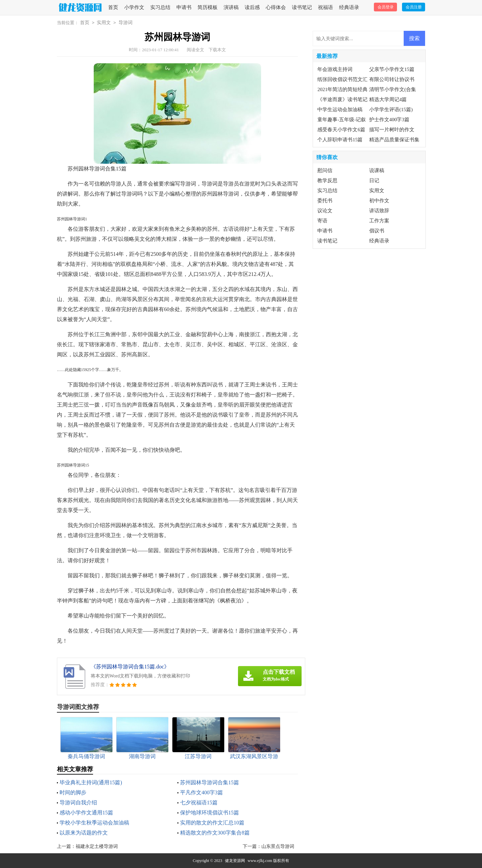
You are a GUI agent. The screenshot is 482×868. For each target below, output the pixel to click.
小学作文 (134, 7)
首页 (113, 7)
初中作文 (379, 201)
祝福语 (326, 7)
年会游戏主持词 (335, 69)
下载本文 (217, 50)
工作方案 (379, 221)
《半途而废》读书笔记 (342, 99)
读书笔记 (302, 7)
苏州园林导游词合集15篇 (210, 782)
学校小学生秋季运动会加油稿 (94, 823)
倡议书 (377, 231)
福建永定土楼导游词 (97, 846)
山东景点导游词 (278, 846)
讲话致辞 (379, 211)
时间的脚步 (73, 792)
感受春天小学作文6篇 (341, 130)
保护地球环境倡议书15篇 (210, 813)
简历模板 (208, 7)
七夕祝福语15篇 (199, 803)
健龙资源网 (235, 861)
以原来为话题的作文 (84, 833)
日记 (374, 180)
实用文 (104, 23)
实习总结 (160, 7)
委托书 (325, 201)
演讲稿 (231, 7)
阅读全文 (195, 50)
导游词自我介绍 (78, 803)
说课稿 (377, 170)
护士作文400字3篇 (389, 120)
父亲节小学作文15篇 (392, 69)
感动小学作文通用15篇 (86, 813)
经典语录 (349, 7)
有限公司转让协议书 (392, 79)
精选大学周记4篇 (388, 99)
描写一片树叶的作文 (392, 130)
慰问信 (325, 170)
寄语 (322, 221)
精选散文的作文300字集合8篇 (215, 833)
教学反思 (327, 180)
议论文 (325, 211)
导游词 (126, 23)
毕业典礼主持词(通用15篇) (91, 782)
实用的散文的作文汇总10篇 (212, 823)
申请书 (184, 7)
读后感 (252, 7)
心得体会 (276, 7)
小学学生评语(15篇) (391, 110)
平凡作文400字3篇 (202, 792)
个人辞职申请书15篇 (340, 140)
